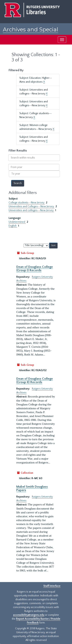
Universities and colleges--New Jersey (31, 210)
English (13, 226)
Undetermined (17, 222)
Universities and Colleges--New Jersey (32, 206)
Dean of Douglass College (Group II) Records (35, 380)
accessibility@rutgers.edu (29, 615)
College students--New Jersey (27, 203)
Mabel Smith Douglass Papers (32, 488)
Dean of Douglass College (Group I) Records (35, 269)
